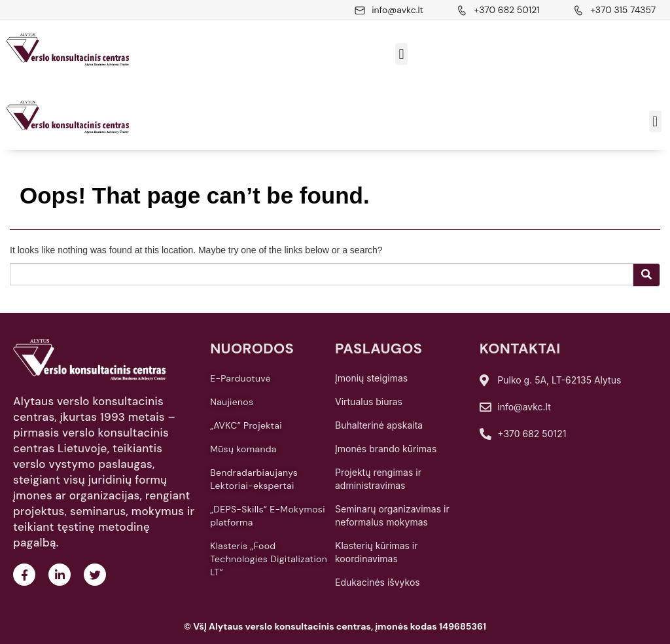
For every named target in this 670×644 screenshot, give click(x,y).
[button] (401, 54)
